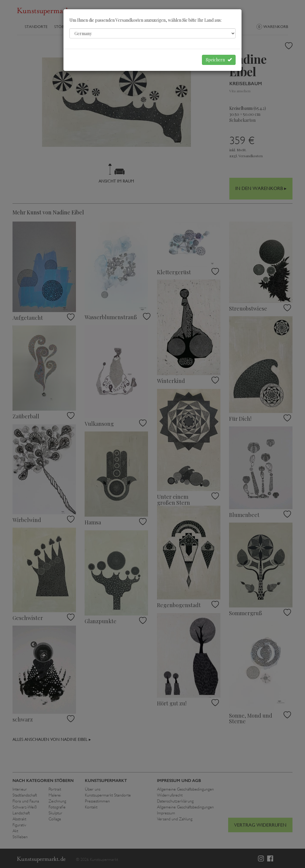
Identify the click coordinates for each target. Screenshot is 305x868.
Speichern (219, 60)
